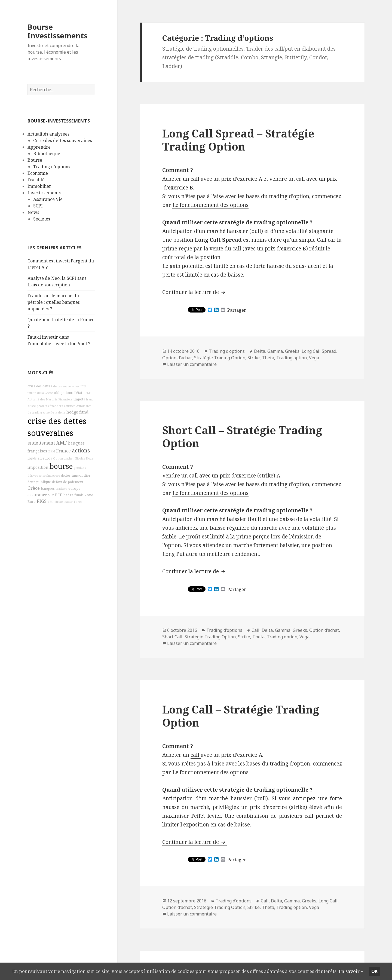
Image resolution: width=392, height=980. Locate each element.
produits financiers (50, 406)
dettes (66, 475)
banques (48, 488)
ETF (83, 386)
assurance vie (41, 495)
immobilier (81, 475)
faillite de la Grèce (40, 393)
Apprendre (39, 147)
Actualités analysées (48, 134)
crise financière (49, 475)
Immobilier (39, 186)
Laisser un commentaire (192, 364)
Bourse (35, 160)
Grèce (34, 488)
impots (79, 399)
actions (81, 450)
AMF (62, 443)
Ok (381, 967)
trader (68, 502)
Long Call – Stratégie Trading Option (241, 716)
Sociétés (42, 219)
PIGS (42, 501)
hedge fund (77, 412)
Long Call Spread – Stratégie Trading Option (238, 140)
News (33, 212)
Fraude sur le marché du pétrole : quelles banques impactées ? (54, 302)
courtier (70, 406)
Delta (260, 351)
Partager (237, 310)
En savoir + (19, 971)
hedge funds (73, 495)
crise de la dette (54, 412)
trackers (62, 488)
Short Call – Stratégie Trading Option (242, 437)
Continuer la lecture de (195, 292)
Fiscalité (36, 180)
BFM (52, 451)
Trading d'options (52, 167)
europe (74, 488)
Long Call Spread (319, 351)
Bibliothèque (47, 154)
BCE (59, 495)
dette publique (39, 482)
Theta (268, 358)
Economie (38, 173)
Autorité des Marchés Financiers (50, 399)
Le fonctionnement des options (210, 205)
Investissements (44, 193)
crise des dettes (40, 386)
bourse (61, 466)
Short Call (172, 637)
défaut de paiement (68, 482)
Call (255, 630)
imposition (38, 467)
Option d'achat (63, 458)
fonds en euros (40, 458)
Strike (59, 502)
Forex (78, 502)
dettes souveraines (66, 386)
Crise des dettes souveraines (63, 140)
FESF (87, 393)
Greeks (292, 351)
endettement (41, 443)
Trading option (292, 358)
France (63, 451)
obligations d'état (68, 393)
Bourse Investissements (57, 31)
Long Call (328, 901)
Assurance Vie (48, 199)
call (196, 755)
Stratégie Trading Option (220, 358)
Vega (314, 358)
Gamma (275, 351)
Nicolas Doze (84, 458)
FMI (50, 502)
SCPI (38, 206)
